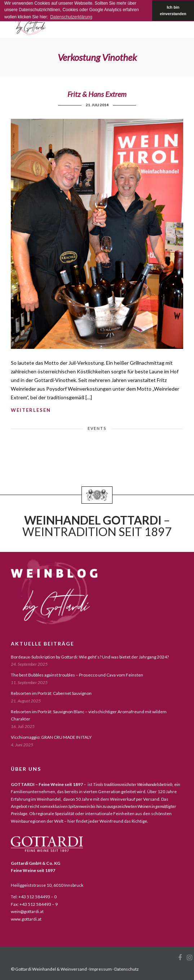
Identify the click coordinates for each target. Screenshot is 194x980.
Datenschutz (127, 969)
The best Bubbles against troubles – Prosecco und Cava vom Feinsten (77, 675)
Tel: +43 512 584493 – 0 (34, 897)
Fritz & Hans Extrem (97, 94)
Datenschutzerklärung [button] (71, 17)
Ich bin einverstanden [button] (173, 10)
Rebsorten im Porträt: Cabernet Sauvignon (51, 693)
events (97, 428)
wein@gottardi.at (27, 911)
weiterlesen (31, 410)
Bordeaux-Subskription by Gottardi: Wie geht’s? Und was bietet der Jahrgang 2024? (90, 657)
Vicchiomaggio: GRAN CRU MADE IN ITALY (51, 737)
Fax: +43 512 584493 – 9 (34, 904)
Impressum (101, 969)
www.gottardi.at (26, 919)
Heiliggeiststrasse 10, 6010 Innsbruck (47, 885)
